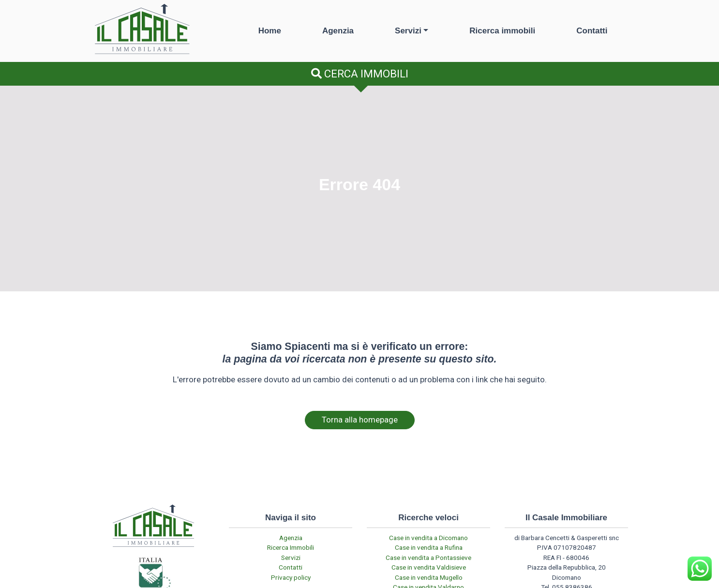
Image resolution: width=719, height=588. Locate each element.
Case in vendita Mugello (429, 577)
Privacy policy (291, 577)
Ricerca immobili (502, 31)
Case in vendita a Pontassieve (428, 558)
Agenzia (338, 31)
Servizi (408, 31)
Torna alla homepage (360, 420)
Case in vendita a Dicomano (428, 538)
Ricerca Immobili (291, 547)
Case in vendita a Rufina (429, 547)
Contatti (592, 31)
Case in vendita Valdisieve (429, 567)
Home (270, 31)
